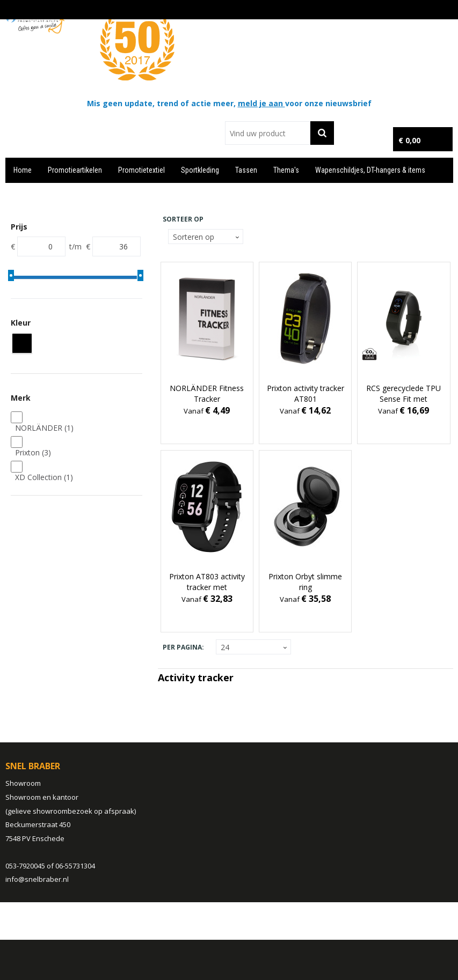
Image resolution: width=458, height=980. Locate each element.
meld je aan (261, 103)
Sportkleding (200, 170)
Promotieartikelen (75, 170)
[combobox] (268, 133)
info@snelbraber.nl (37, 879)
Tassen (246, 170)
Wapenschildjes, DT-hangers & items (370, 170)
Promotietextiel (141, 170)
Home (23, 170)
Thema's (286, 170)
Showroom (23, 783)
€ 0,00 (409, 140)
